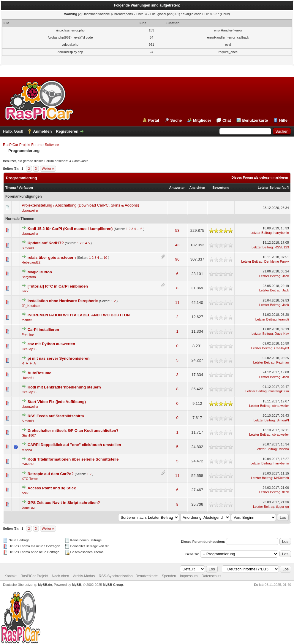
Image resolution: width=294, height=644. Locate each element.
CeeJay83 (29, 349)
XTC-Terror (30, 479)
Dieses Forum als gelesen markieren (260, 177)
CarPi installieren (43, 330)
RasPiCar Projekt (35, 576)
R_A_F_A (29, 363)
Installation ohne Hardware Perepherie (63, 301)
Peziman (283, 362)
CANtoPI (28, 464)
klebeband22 (31, 262)
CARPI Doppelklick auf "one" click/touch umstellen (74, 445)
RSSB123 (282, 247)
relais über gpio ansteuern (52, 257)
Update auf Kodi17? (46, 243)
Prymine (28, 334)
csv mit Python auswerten (51, 344)
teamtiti (27, 320)
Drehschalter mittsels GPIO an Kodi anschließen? (73, 430)
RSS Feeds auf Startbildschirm (56, 416)
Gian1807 (29, 435)
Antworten (177, 188)
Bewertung (221, 188)
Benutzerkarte (255, 120)
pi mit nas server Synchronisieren (59, 358)
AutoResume (39, 373)
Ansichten (197, 188)
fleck (25, 493)
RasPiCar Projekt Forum (22, 145)
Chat (227, 120)
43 (177, 245)
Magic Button (40, 272)
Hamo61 (28, 378)
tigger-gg (28, 507)
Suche (176, 120)
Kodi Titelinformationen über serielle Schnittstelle (73, 459)
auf (285, 188)
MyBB (76, 585)
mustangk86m (279, 391)
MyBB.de (45, 585)
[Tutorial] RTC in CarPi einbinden (58, 286)
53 (177, 230)
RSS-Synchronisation (116, 576)
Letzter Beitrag (269, 188)
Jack (286, 276)
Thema (11, 188)
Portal (154, 120)
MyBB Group (113, 585)
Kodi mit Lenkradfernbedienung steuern (64, 387)
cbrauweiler (30, 210)
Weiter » (48, 169)
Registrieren (67, 131)
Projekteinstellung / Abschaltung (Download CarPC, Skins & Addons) (80, 205)
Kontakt (11, 576)
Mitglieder (202, 120)
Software (52, 145)
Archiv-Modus (84, 576)
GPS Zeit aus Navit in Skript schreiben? (64, 503)
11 (177, 303)
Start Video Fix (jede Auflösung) (57, 402)
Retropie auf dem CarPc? (51, 474)
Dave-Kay (282, 334)
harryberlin (281, 233)
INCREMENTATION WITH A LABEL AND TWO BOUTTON (79, 315)
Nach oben (60, 576)
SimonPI (28, 248)
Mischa (27, 450)
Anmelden (43, 131)
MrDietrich (282, 478)
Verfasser (26, 188)
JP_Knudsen (31, 306)
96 (177, 259)
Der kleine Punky (277, 261)
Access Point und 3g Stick (52, 488)
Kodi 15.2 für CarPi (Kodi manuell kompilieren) (70, 229)
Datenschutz (212, 576)
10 (105, 258)
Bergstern (29, 277)
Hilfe (283, 120)
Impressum (189, 576)
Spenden (169, 576)
